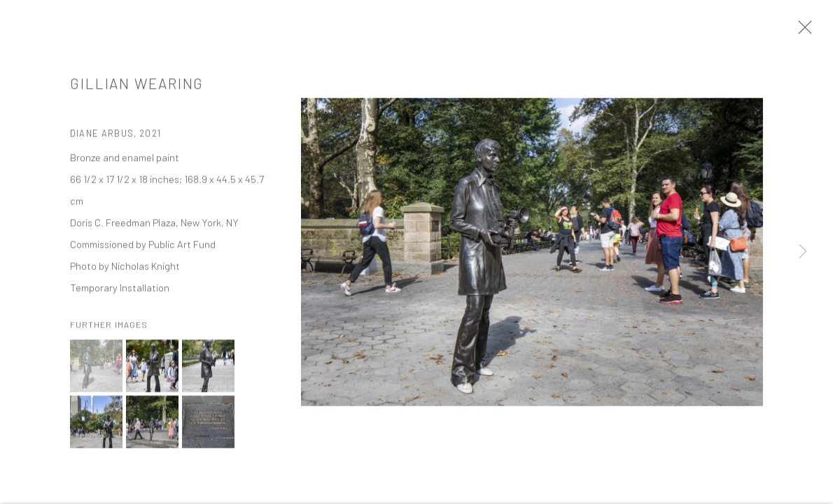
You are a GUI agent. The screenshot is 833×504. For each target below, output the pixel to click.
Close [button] (801, 31)
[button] (96, 368)
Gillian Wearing (137, 85)
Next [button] (803, 252)
